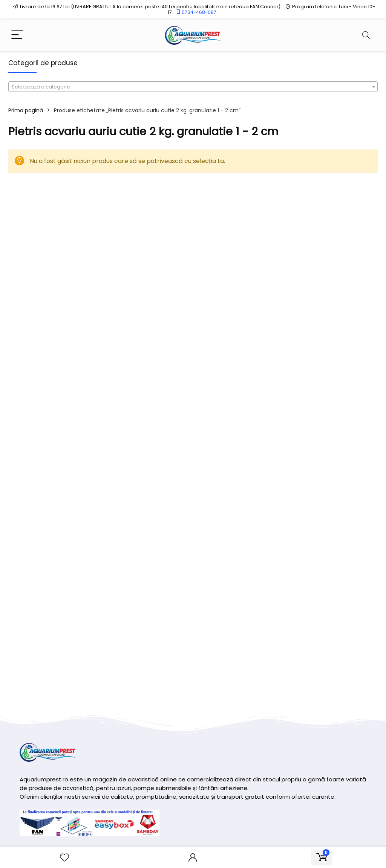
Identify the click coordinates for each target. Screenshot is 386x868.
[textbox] (193, 87)
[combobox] (193, 87)
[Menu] (17, 35)
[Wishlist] (64, 858)
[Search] (366, 35)
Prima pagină (26, 110)
